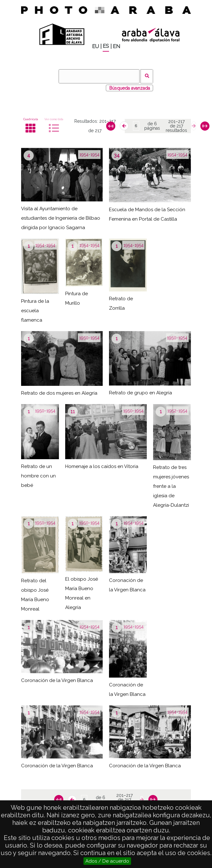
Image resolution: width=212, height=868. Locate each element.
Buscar (147, 76)
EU (95, 46)
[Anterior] (124, 126)
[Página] (136, 126)
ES (106, 46)
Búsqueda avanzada (130, 88)
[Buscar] (99, 76)
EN (116, 46)
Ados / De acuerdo (107, 861)
